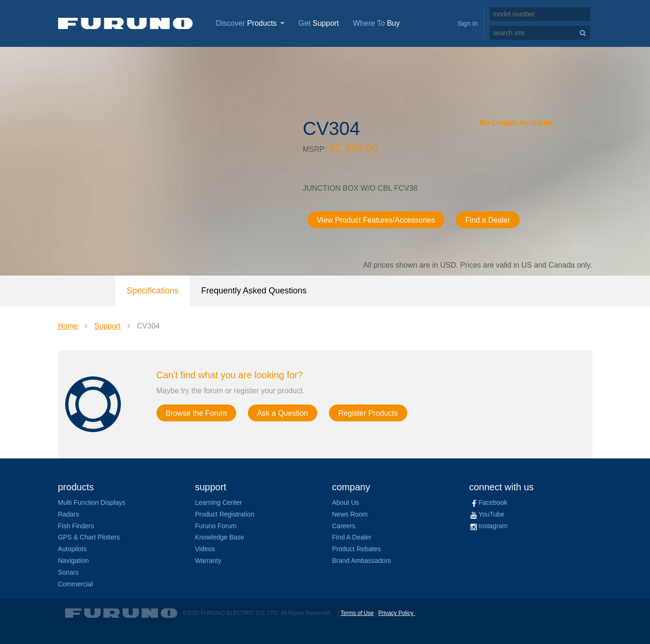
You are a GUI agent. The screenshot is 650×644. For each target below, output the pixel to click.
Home (68, 326)
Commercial (76, 584)
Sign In (468, 23)
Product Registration (225, 514)
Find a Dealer (488, 220)
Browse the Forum (197, 413)
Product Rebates (357, 549)
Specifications (153, 291)
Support (107, 326)
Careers (344, 526)
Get (319, 23)
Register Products (368, 413)
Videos (205, 549)
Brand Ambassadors (362, 561)
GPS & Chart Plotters (89, 537)
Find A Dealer (352, 537)
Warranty (208, 561)
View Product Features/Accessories (376, 220)
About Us (346, 502)
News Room (350, 514)
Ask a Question (283, 413)
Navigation (74, 561)
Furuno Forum (216, 526)
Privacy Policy (396, 613)
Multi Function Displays (92, 502)
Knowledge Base (220, 537)
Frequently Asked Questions (254, 291)
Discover (250, 23)
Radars (69, 514)
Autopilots (72, 549)
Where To (376, 23)
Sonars (68, 572)
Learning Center (218, 502)
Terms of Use (357, 613)
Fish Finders (76, 526)
